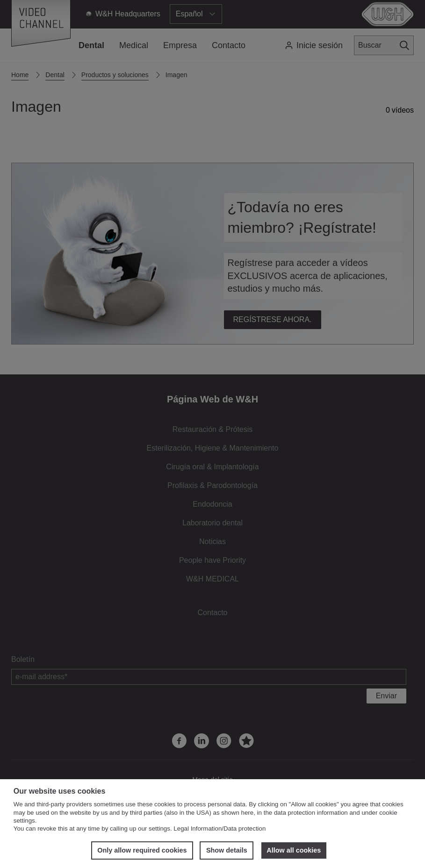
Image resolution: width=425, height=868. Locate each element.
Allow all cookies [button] (294, 850)
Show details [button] (227, 850)
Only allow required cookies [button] (142, 850)
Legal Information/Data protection (220, 829)
